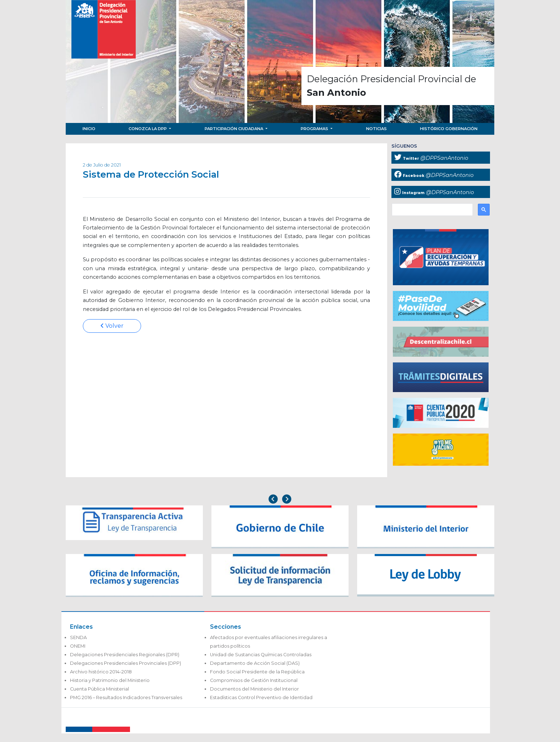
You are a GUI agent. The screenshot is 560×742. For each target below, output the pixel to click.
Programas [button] (315, 129)
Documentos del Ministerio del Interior (254, 689)
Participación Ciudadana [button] (234, 129)
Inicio (89, 129)
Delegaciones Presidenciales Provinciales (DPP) (126, 663)
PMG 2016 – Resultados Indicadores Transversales (126, 698)
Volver (112, 326)
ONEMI (78, 646)
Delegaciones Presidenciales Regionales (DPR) (125, 655)
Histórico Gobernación (449, 129)
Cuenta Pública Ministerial (99, 689)
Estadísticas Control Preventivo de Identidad (261, 698)
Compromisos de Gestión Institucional (254, 680)
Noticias (376, 129)
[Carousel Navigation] (280, 500)
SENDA (78, 637)
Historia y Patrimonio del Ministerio (110, 680)
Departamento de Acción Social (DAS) (255, 663)
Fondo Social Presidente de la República (257, 672)
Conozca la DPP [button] (148, 129)
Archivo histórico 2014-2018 (101, 672)
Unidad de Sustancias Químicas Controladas (261, 655)
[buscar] (432, 210)
